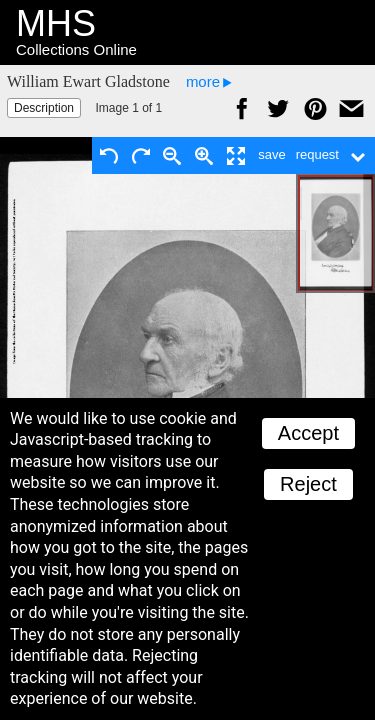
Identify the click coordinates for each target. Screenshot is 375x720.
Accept (308, 433)
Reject (308, 484)
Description (44, 108)
